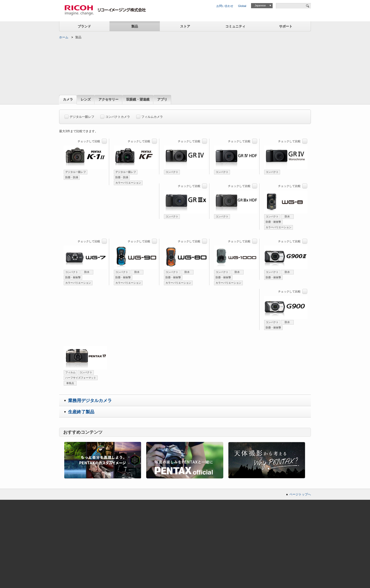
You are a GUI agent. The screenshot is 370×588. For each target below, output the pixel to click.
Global (242, 6)
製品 (135, 26)
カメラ (68, 100)
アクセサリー (108, 100)
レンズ (86, 100)
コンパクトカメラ (115, 116)
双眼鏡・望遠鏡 (138, 100)
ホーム (64, 37)
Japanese (260, 6)
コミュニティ (235, 26)
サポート (286, 26)
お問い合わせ (225, 6)
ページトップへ (300, 494)
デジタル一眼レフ (79, 116)
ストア (185, 26)
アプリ (162, 100)
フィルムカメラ (150, 116)
